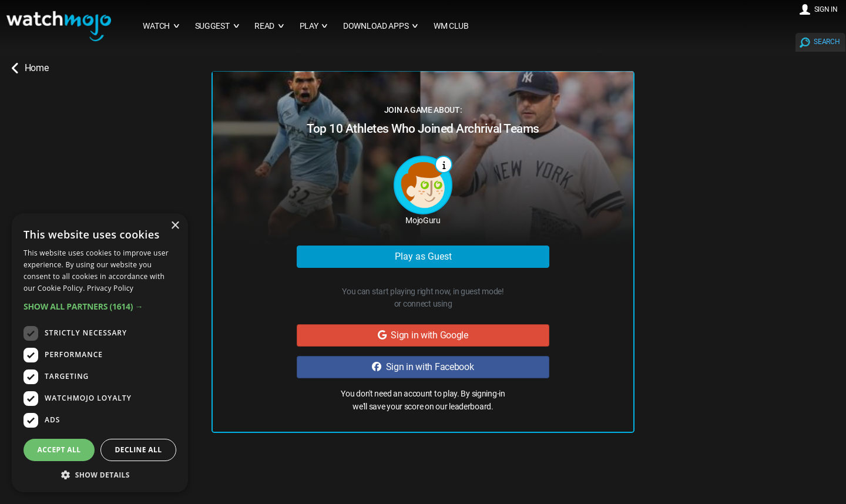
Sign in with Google (423, 335)
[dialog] (100, 353)
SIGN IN (826, 9)
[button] (100, 306)
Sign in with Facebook (423, 367)
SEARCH (827, 42)
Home (30, 68)
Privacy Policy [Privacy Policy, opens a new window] (110, 288)
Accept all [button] (59, 450)
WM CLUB (451, 26)
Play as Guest (423, 256)
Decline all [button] (139, 450)
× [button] (175, 226)
